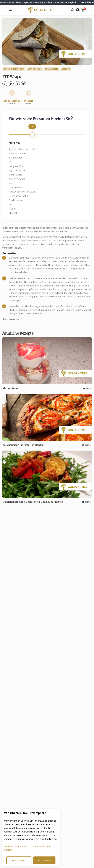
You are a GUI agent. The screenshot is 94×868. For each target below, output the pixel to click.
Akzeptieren (44, 860)
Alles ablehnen (19, 860)
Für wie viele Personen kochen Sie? (41, 119)
